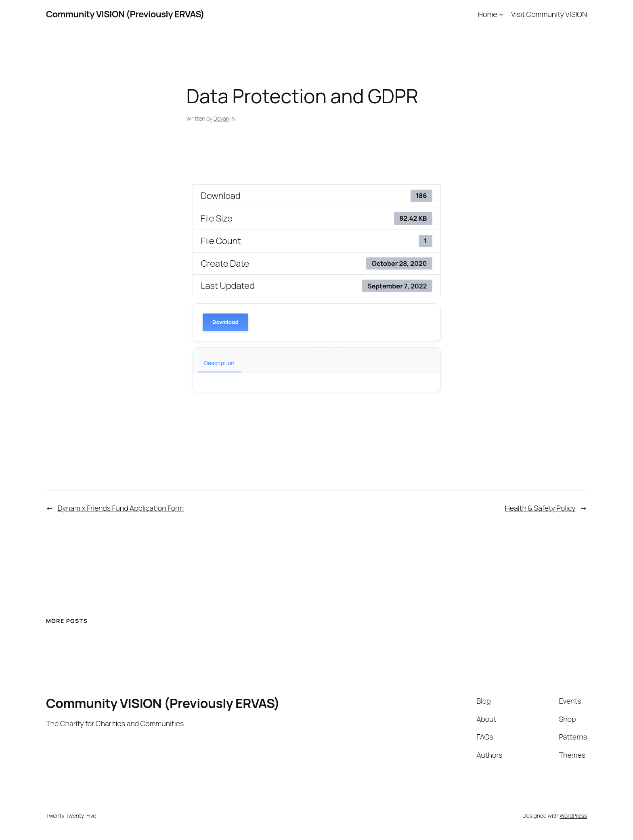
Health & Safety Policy (540, 508)
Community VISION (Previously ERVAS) (125, 14)
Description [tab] (219, 363)
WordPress (573, 816)
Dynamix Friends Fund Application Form (121, 508)
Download (225, 322)
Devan (221, 118)
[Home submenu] (501, 14)
